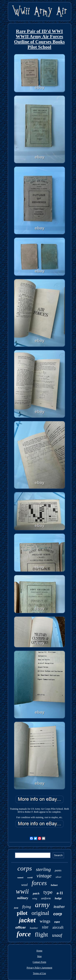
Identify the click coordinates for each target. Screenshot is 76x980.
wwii (22, 891)
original (40, 913)
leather (59, 907)
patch (36, 894)
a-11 (60, 893)
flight (41, 934)
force (24, 934)
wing (35, 898)
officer (21, 927)
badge (58, 898)
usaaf (57, 935)
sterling (43, 869)
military (23, 898)
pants (58, 870)
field (16, 908)
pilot (22, 913)
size (45, 927)
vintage (44, 876)
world (30, 877)
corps (25, 868)
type (48, 892)
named (20, 878)
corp (58, 914)
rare (57, 922)
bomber (34, 928)
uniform (46, 898)
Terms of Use (39, 973)
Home (39, 951)
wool (24, 885)
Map (39, 956)
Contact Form (39, 962)
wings (45, 921)
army (42, 905)
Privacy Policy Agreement (40, 968)
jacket (27, 920)
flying (26, 907)
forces (39, 883)
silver (58, 877)
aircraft (58, 927)
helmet (54, 885)
